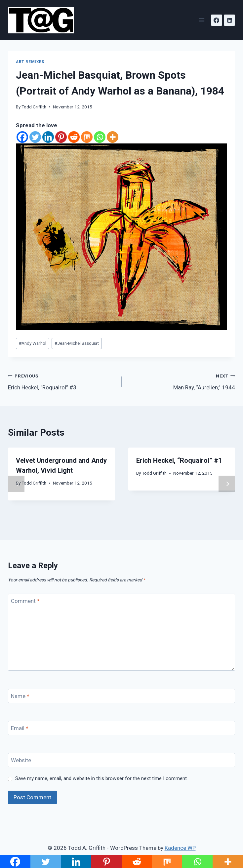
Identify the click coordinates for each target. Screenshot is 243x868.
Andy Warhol (33, 343)
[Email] (122, 728)
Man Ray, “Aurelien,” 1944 (181, 381)
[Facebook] (217, 20)
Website (21, 760)
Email (20, 728)
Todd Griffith (34, 107)
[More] (113, 137)
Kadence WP (180, 848)
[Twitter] (35, 137)
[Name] (122, 696)
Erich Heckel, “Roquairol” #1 (179, 460)
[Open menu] (202, 20)
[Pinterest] (61, 137)
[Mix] (87, 137)
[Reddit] (74, 137)
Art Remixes (30, 62)
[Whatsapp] (100, 137)
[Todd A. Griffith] (44, 20)
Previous (16, 484)
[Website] (122, 760)
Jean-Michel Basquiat (77, 343)
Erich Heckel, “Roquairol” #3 (62, 381)
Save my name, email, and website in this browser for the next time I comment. (101, 778)
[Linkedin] (229, 20)
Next (227, 484)
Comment (25, 601)
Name (20, 696)
